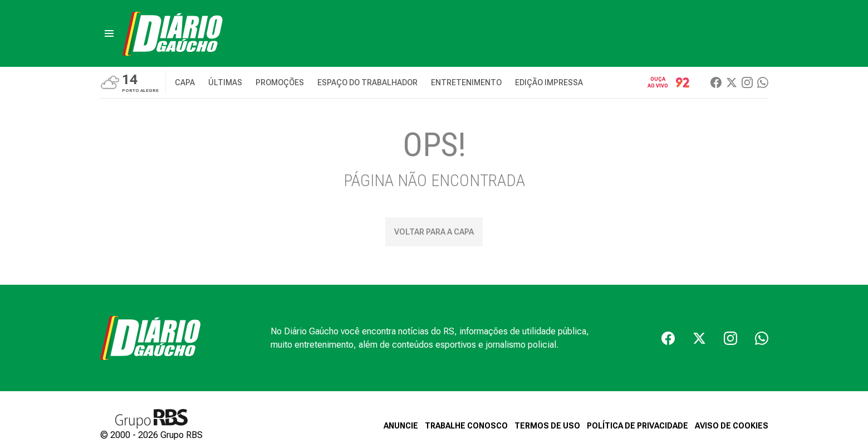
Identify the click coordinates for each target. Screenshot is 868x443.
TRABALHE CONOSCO (466, 426)
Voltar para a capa (434, 232)
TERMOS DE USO (547, 426)
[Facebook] (716, 82)
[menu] (109, 33)
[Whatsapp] (763, 82)
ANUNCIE (401, 426)
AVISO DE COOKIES (732, 426)
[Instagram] (747, 82)
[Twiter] (732, 82)
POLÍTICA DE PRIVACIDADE (637, 426)
